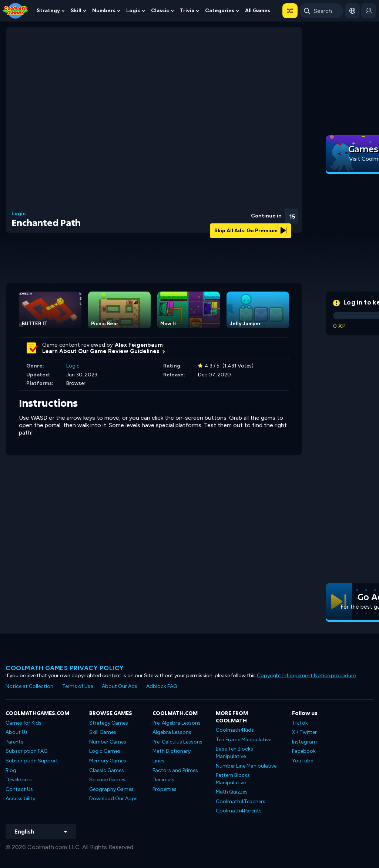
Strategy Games (109, 723)
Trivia (187, 11)
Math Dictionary (172, 751)
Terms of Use (78, 686)
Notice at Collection (29, 686)
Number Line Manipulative (246, 766)
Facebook (304, 751)
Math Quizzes (232, 792)
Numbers (104, 11)
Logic (133, 11)
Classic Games (107, 770)
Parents (14, 742)
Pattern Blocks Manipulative (233, 779)
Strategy (48, 11)
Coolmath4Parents (239, 811)
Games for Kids (24, 723)
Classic (160, 11)
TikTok (300, 723)
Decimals (163, 780)
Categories (220, 11)
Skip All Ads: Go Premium (251, 231)
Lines (158, 761)
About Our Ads (120, 686)
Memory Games (108, 761)
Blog (11, 770)
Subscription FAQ (27, 751)
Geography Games (111, 789)
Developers (19, 780)
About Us (17, 732)
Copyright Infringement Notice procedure (306, 676)
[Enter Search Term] (321, 11)
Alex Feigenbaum (139, 345)
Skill (76, 11)
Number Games (108, 742)
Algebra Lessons (172, 732)
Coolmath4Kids (235, 730)
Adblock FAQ (162, 686)
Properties (165, 789)
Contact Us (19, 789)
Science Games (107, 780)
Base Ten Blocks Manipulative (234, 753)
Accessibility (20, 799)
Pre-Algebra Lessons (177, 723)
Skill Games (103, 732)
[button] (290, 11)
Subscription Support (32, 761)
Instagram (304, 742)
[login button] (369, 11)
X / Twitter (304, 732)
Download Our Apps (113, 799)
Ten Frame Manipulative (244, 740)
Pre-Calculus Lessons (177, 742)
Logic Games (105, 751)
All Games (258, 11)
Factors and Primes (175, 770)
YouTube (303, 761)
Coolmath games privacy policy (65, 668)
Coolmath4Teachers (241, 802)
